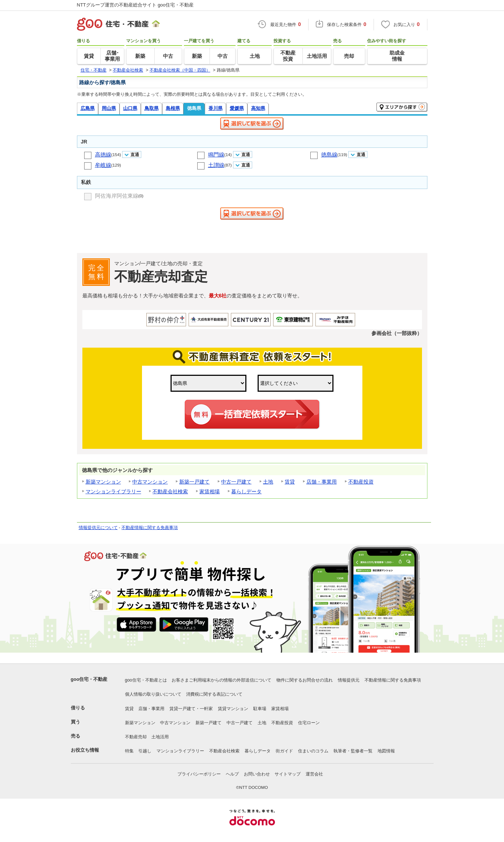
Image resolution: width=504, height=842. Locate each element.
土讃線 (216, 165)
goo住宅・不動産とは (146, 680)
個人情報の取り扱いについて (153, 694)
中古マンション (150, 482)
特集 (129, 751)
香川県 (216, 108)
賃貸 (290, 482)
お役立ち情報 (85, 750)
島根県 (173, 108)
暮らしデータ (246, 491)
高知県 (258, 108)
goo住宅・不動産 (89, 679)
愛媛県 (237, 108)
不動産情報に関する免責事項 (150, 528)
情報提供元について (98, 528)
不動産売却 (136, 737)
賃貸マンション (233, 709)
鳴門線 (216, 154)
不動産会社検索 (170, 491)
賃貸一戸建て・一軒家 (191, 709)
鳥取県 (152, 108)
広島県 (88, 108)
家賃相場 (210, 491)
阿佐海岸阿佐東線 (117, 196)
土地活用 (160, 737)
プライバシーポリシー (199, 774)
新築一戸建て (194, 482)
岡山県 (109, 108)
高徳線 (103, 154)
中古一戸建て (236, 482)
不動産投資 (361, 482)
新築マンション (103, 482)
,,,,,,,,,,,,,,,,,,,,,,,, (296, 383)
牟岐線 (103, 165)
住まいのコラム (313, 751)
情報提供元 (349, 680)
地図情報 (386, 751)
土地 (268, 482)
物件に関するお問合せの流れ (305, 680)
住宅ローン (309, 723)
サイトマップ (288, 774)
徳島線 (329, 154)
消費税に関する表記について (214, 694)
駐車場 (260, 709)
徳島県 (194, 108)
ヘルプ (232, 774)
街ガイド (284, 751)
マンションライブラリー (113, 491)
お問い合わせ (257, 774)
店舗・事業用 (322, 482)
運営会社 (314, 774)
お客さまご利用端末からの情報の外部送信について (221, 680)
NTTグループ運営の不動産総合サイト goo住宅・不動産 (135, 5)
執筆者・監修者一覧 (353, 751)
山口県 (130, 108)
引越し (145, 751)
